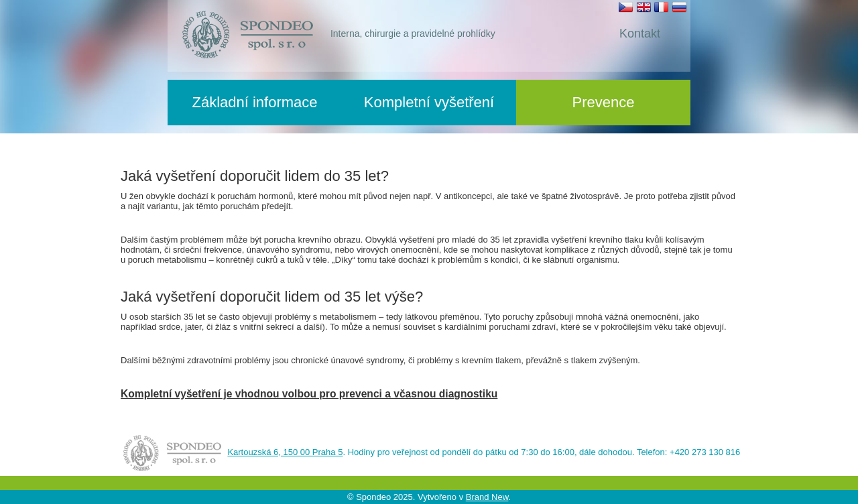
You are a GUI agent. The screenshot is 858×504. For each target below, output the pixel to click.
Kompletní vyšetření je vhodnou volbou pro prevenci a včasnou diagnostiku (309, 394)
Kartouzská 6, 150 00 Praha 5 (285, 452)
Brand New (487, 497)
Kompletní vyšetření (429, 102)
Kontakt (640, 34)
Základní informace (254, 102)
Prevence (604, 102)
